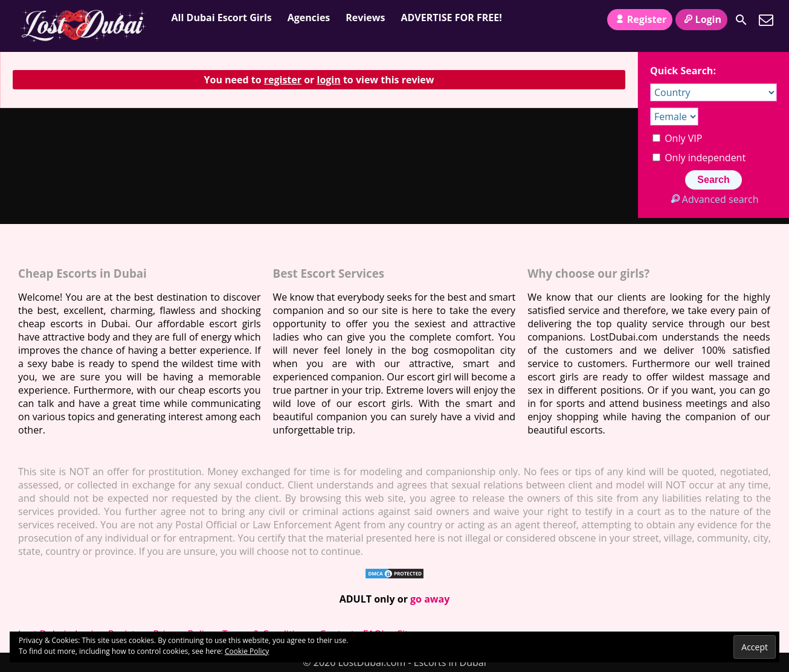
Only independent (699, 158)
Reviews (365, 18)
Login (701, 19)
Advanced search (713, 199)
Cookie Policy (247, 651)
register (283, 80)
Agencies (309, 18)
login (329, 80)
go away (430, 599)
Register (640, 19)
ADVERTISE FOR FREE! (451, 18)
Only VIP (677, 138)
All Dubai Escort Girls (222, 18)
